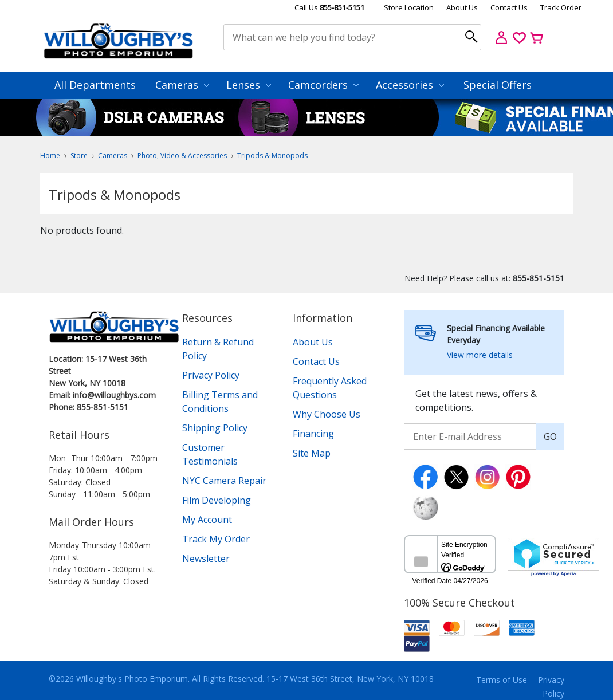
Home (50, 156)
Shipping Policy (215, 428)
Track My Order (216, 539)
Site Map (312, 453)
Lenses (249, 85)
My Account (207, 520)
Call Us (329, 7)
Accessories (410, 85)
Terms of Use (502, 680)
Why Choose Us (327, 414)
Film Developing (217, 500)
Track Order (561, 7)
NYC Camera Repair (224, 481)
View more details (480, 355)
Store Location (409, 7)
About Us (462, 7)
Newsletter (206, 559)
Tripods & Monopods (272, 156)
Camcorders (323, 85)
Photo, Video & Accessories (182, 156)
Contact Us (509, 7)
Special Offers (498, 85)
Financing (313, 434)
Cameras (182, 85)
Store (79, 156)
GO (550, 436)
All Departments (95, 85)
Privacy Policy (211, 375)
